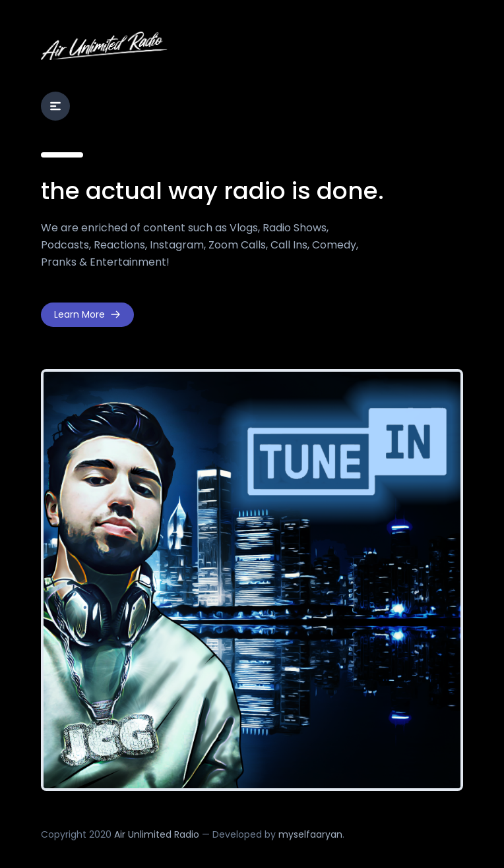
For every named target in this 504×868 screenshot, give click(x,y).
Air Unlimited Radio (157, 834)
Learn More (87, 314)
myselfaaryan (310, 834)
